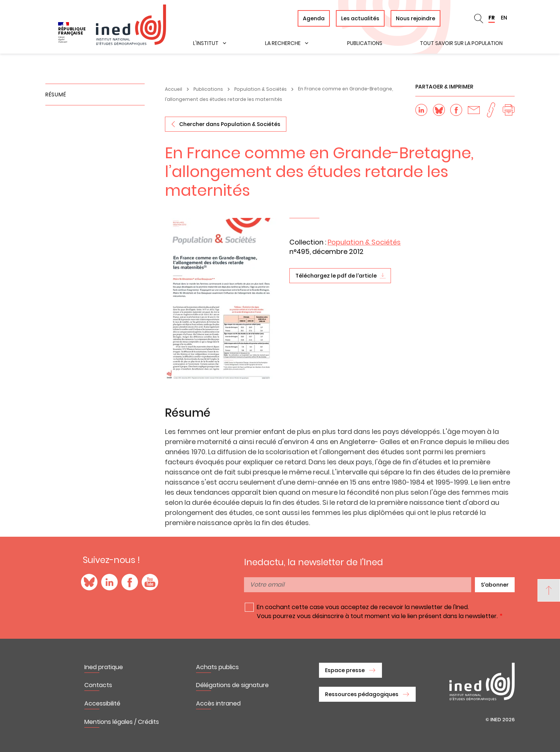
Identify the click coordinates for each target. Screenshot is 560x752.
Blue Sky (89, 582)
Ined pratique (104, 667)
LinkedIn (109, 582)
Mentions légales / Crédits (122, 722)
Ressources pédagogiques (362, 694)
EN (504, 18)
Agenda (314, 18)
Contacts (98, 685)
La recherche (283, 43)
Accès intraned (218, 703)
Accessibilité (102, 703)
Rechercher (479, 18)
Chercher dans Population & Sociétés (230, 124)
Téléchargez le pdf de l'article (336, 276)
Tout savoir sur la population (461, 43)
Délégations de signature (232, 685)
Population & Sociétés (261, 89)
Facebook (130, 582)
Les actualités (360, 18)
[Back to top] (549, 590)
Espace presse (345, 670)
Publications (365, 43)
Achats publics (217, 667)
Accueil (174, 89)
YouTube (150, 582)
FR (492, 18)
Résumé (56, 95)
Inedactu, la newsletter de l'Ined (314, 562)
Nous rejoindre (416, 18)
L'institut (206, 43)
